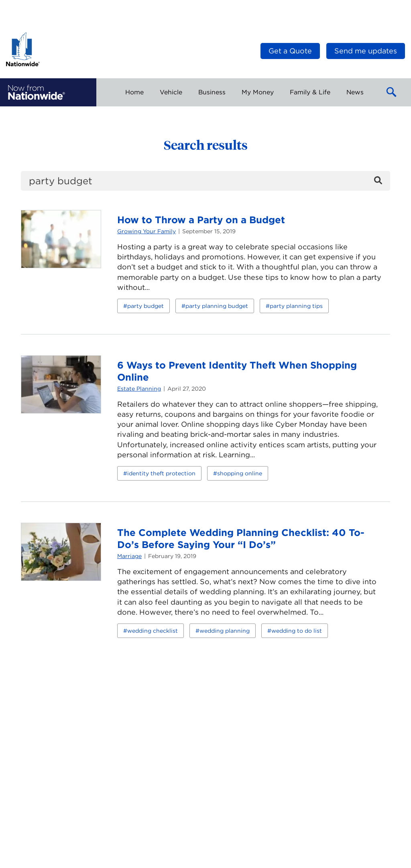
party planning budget (217, 306)
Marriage (129, 556)
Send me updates (366, 51)
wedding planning (225, 631)
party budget (145, 306)
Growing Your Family (146, 231)
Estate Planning (139, 389)
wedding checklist (153, 631)
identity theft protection (161, 473)
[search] (205, 181)
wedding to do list (297, 631)
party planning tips (296, 306)
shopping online (240, 473)
